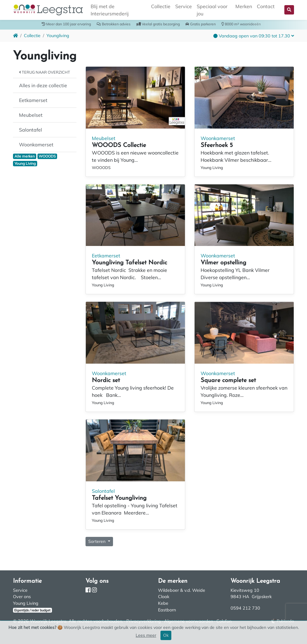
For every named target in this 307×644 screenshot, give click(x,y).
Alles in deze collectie (43, 85)
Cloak (164, 597)
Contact (266, 6)
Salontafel (31, 130)
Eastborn (167, 610)
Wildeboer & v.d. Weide (182, 590)
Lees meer (146, 635)
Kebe (163, 603)
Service (184, 6)
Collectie (161, 6)
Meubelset (31, 115)
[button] (289, 10)
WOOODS (47, 156)
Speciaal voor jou (212, 10)
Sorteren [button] (97, 541)
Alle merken (25, 156)
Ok (166, 635)
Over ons (22, 597)
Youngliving (58, 36)
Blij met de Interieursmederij (110, 10)
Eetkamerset (33, 100)
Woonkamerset (36, 145)
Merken (244, 6)
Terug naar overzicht (45, 72)
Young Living (25, 163)
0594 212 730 (245, 608)
